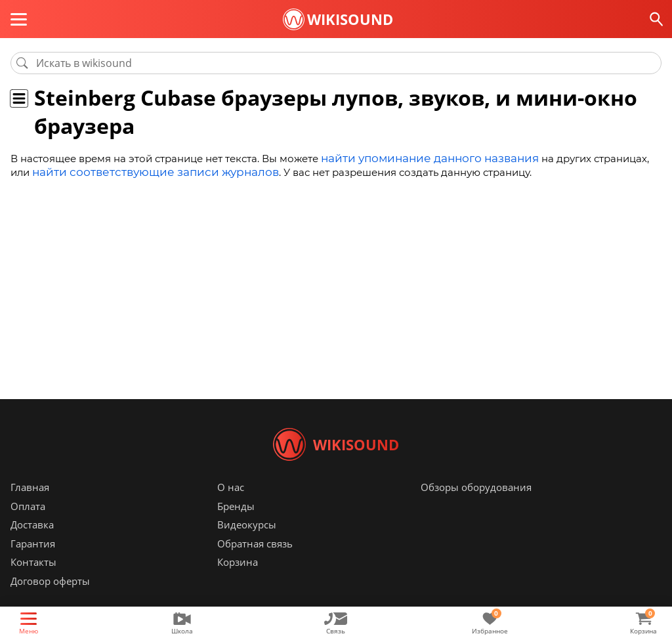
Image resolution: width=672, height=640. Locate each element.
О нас (231, 507)
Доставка (32, 544)
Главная (30, 507)
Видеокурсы (247, 544)
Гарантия (33, 563)
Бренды (236, 526)
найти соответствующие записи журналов (118, 170)
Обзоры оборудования (476, 507)
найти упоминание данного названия (418, 157)
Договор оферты (50, 601)
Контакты (33, 582)
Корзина (238, 582)
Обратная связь (255, 563)
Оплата (28, 526)
